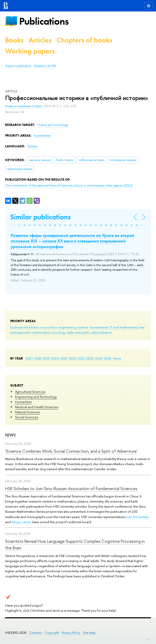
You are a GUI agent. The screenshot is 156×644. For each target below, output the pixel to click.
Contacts (35, 633)
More (117, 358)
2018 (107, 358)
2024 (55, 358)
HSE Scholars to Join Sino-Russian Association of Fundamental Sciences (71, 488)
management (20, 332)
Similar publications (40, 217)
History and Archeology (53, 125)
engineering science (73, 327)
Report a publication (18, 66)
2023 (64, 358)
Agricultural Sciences (30, 392)
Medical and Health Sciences (37, 407)
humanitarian (99, 327)
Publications (44, 21)
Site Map (89, 633)
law (142, 327)
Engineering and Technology (36, 397)
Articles (40, 40)
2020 (90, 358)
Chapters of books (84, 40)
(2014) (69, 185)
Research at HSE (45, 66)
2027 (29, 358)
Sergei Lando (21, 522)
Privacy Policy (71, 633)
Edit (149, 639)
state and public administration (89, 332)
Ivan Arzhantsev (138, 517)
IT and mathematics (124, 327)
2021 (81, 358)
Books (14, 40)
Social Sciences (27, 417)
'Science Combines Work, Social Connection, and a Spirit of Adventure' (71, 451)
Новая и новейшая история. (24, 106)
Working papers (30, 51)
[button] (19, 225)
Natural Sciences (27, 412)
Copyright (52, 633)
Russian (32, 146)
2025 (46, 358)
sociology (59, 332)
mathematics (41, 332)
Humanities (23, 402)
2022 (73, 358)
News (10, 435)
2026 (38, 358)
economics (49, 327)
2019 (99, 358)
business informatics (25, 327)
